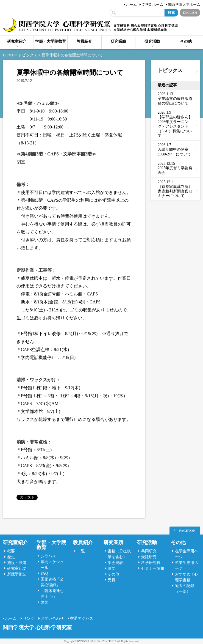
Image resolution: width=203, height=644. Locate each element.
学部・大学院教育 (51, 41)
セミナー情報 (153, 568)
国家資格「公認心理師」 (52, 582)
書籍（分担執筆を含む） (119, 554)
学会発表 (115, 563)
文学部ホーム (152, 5)
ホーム (131, 5)
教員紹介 (84, 41)
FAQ (44, 573)
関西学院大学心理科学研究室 (57, 25)
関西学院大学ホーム (184, 5)
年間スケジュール (52, 565)
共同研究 (149, 551)
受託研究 (149, 557)
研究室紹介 (17, 41)
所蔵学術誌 (17, 574)
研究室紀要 (17, 568)
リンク (29, 619)
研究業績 (118, 41)
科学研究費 (151, 563)
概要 (11, 551)
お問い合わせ (52, 619)
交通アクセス (82, 619)
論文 (45, 602)
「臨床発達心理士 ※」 (52, 594)
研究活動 (152, 41)
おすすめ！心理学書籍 (187, 577)
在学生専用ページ (187, 554)
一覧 (81, 551)
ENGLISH (190, 13)
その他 (186, 41)
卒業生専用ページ (187, 566)
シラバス (48, 556)
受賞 (112, 580)
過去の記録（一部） (185, 589)
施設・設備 (17, 563)
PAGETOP (187, 531)
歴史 (11, 557)
